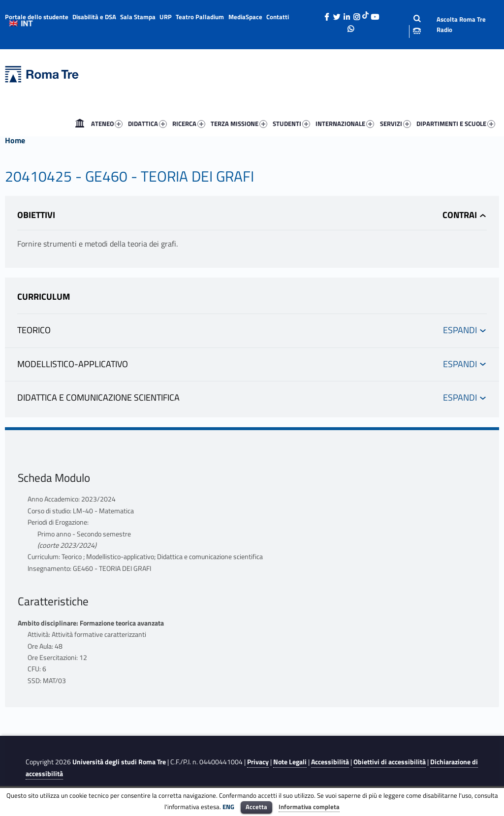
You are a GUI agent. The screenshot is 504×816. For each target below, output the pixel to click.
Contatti (278, 17)
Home (80, 124)
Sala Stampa (138, 17)
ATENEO (107, 124)
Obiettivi (36, 215)
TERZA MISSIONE (239, 124)
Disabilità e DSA (94, 17)
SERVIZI (395, 124)
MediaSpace (245, 17)
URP (166, 17)
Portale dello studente (37, 17)
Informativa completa (309, 807)
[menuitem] (80, 124)
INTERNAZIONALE (345, 124)
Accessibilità (330, 762)
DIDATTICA (147, 124)
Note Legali (290, 762)
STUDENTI (291, 124)
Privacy (258, 762)
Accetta (256, 807)
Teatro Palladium (200, 17)
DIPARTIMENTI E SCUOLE (456, 124)
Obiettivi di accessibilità (390, 762)
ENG (228, 807)
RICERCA (189, 124)
